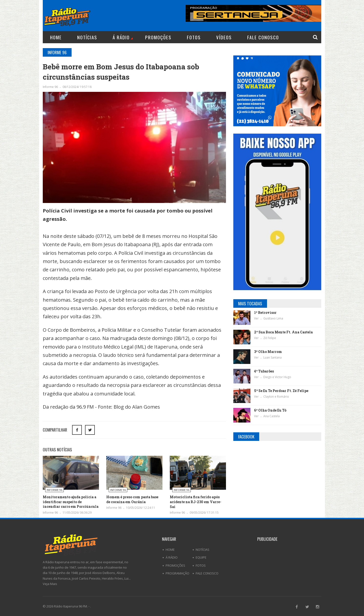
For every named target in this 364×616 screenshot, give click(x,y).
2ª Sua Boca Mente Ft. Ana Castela (283, 332)
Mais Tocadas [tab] (250, 303)
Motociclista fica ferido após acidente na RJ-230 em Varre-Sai (196, 502)
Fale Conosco (263, 37)
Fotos (194, 37)
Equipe (201, 557)
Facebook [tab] (246, 437)
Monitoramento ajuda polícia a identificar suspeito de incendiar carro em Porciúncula (71, 502)
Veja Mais (50, 584)
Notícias (87, 37)
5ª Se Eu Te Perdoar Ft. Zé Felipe (281, 391)
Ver (257, 318)
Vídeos (224, 37)
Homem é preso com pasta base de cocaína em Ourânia (132, 499)
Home (56, 37)
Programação (177, 573)
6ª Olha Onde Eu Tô (270, 410)
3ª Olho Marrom (268, 352)
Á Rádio (123, 37)
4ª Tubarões (264, 371)
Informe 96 (51, 87)
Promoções (158, 37)
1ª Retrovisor (265, 313)
